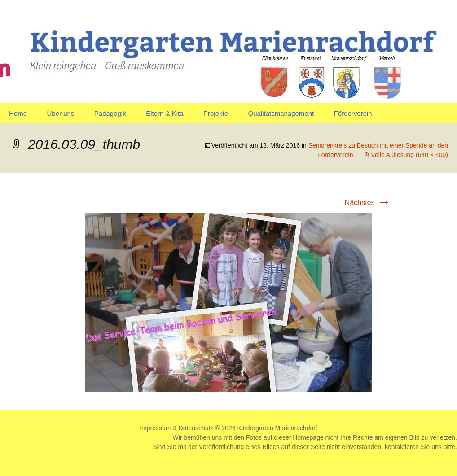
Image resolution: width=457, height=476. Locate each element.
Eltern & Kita (165, 113)
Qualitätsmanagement (281, 113)
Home (18, 113)
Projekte (216, 113)
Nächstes (368, 203)
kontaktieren (402, 447)
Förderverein (353, 113)
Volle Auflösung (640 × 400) (409, 155)
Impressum (155, 428)
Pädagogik (110, 113)
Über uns (60, 113)
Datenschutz (196, 428)
